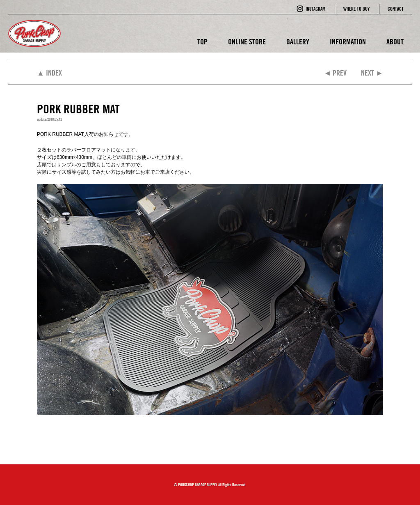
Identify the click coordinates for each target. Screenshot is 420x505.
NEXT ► (372, 73)
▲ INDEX (49, 73)
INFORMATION (348, 42)
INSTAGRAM (315, 9)
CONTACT (396, 9)
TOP (202, 42)
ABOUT (395, 42)
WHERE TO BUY (356, 9)
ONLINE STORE (247, 42)
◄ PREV (335, 73)
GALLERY (298, 42)
